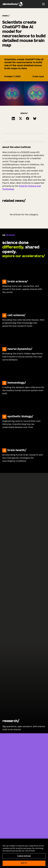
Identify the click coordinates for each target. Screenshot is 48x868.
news (5, 16)
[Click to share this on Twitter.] (20, 118)
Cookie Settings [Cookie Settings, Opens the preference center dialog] (24, 856)
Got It (24, 863)
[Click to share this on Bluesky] (35, 118)
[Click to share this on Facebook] (28, 118)
